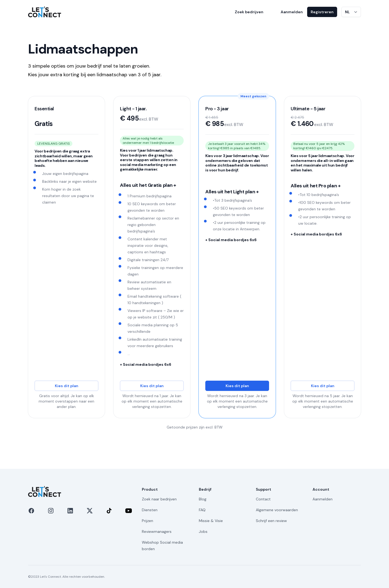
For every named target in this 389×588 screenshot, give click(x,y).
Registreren (322, 12)
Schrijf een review (271, 521)
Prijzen (147, 521)
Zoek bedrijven (249, 12)
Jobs (203, 531)
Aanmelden (292, 12)
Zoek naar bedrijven (159, 499)
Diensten (150, 510)
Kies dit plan (67, 386)
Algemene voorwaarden (277, 510)
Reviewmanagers (157, 531)
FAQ (202, 510)
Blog (203, 499)
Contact (263, 499)
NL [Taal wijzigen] (347, 12)
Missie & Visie (211, 521)
